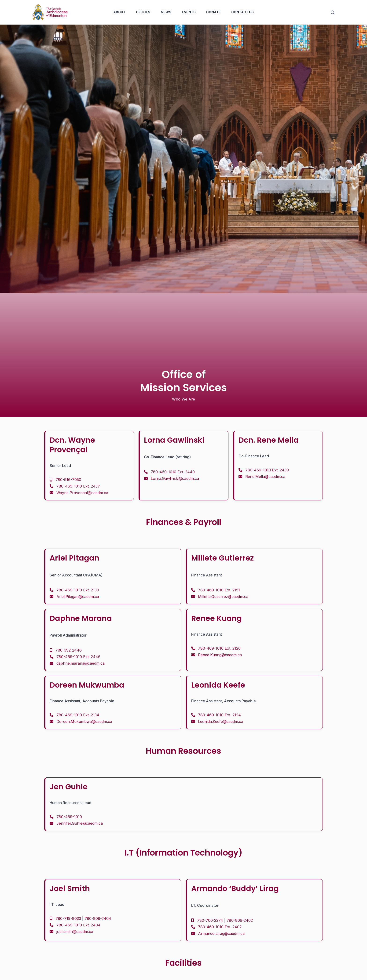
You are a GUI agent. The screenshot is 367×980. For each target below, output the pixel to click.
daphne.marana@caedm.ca (81, 663)
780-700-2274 (210, 920)
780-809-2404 (98, 918)
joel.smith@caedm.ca (75, 932)
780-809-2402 (240, 920)
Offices (143, 12)
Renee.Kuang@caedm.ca (220, 655)
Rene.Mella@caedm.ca (265, 477)
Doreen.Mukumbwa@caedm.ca (84, 721)
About (119, 12)
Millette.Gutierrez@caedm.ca (223, 597)
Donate (213, 12)
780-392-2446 (69, 650)
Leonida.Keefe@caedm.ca (221, 721)
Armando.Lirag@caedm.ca (221, 933)
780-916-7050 (68, 480)
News (166, 12)
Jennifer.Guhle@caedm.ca (80, 823)
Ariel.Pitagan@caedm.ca (78, 597)
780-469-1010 (78, 486)
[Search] (333, 12)
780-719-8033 (68, 918)
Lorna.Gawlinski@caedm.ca (175, 478)
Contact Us (242, 12)
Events (189, 12)
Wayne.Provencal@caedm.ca (82, 493)
